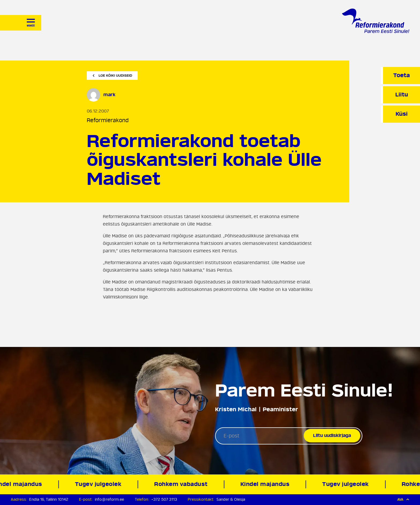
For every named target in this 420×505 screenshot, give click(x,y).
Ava (403, 500)
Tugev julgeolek (99, 484)
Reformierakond (108, 120)
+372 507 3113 (164, 500)
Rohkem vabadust (182, 484)
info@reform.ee (109, 500)
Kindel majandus (266, 484)
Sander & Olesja (231, 500)
